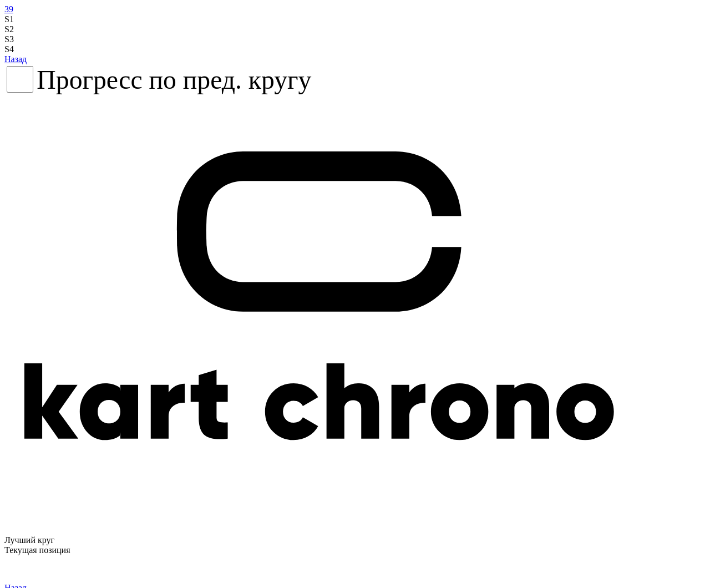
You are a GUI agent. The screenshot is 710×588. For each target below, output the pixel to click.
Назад (16, 59)
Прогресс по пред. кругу (174, 80)
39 (9, 9)
